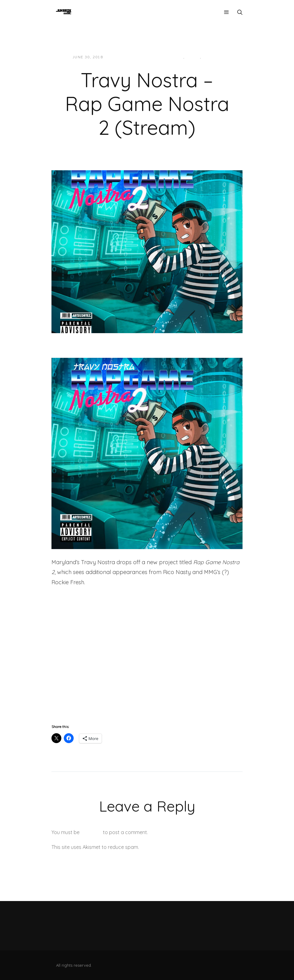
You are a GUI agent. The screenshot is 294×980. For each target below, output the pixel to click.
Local (193, 57)
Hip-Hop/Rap (169, 57)
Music (210, 57)
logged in (91, 832)
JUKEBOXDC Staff (129, 57)
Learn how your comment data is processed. (191, 847)
